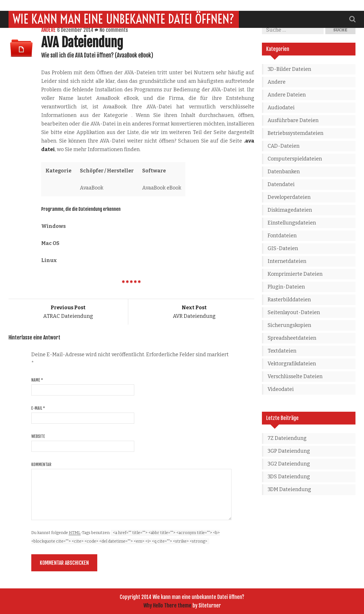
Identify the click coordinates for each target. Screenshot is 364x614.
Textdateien (282, 351)
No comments (114, 30)
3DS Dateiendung (289, 477)
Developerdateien (289, 197)
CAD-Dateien (284, 146)
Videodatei (281, 389)
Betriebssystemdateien (295, 133)
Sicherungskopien (289, 325)
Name (37, 380)
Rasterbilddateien (289, 300)
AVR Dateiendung (194, 312)
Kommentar (41, 464)
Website (38, 436)
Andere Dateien (287, 95)
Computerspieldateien (295, 159)
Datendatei (281, 184)
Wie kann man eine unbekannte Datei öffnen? (124, 8)
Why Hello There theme (167, 605)
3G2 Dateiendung (289, 464)
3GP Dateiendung (289, 451)
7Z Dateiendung (287, 438)
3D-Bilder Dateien (289, 69)
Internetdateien (287, 261)
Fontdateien (282, 236)
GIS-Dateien (283, 248)
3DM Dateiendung (289, 489)
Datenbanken (284, 172)
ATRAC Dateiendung (68, 312)
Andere (48, 30)
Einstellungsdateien (292, 223)
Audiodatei (281, 108)
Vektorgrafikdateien (292, 364)
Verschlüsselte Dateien (295, 376)
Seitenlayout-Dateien (294, 312)
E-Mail (38, 408)
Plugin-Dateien (286, 287)
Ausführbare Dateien (293, 120)
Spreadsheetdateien (292, 338)
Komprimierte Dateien (295, 274)
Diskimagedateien (290, 210)
